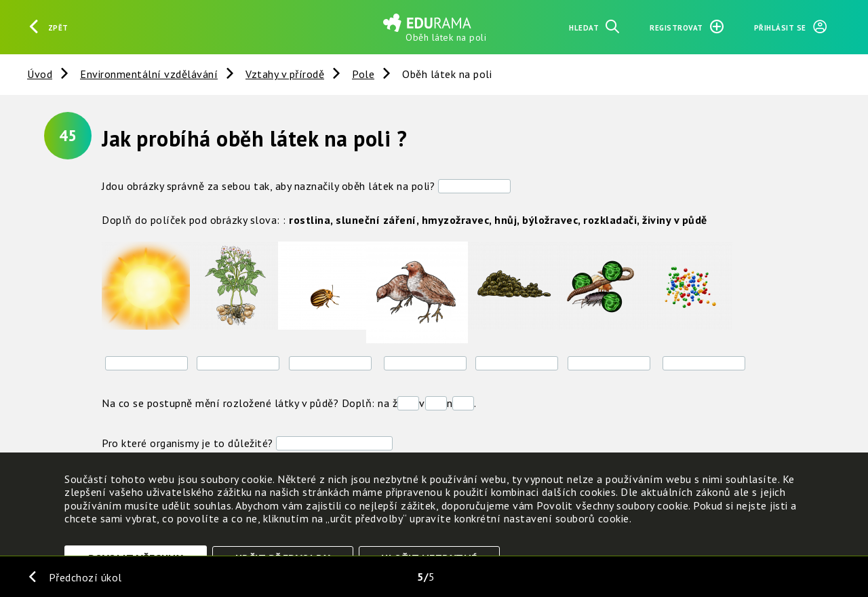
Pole (363, 74)
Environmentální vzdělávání (149, 74)
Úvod (40, 74)
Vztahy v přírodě (285, 74)
